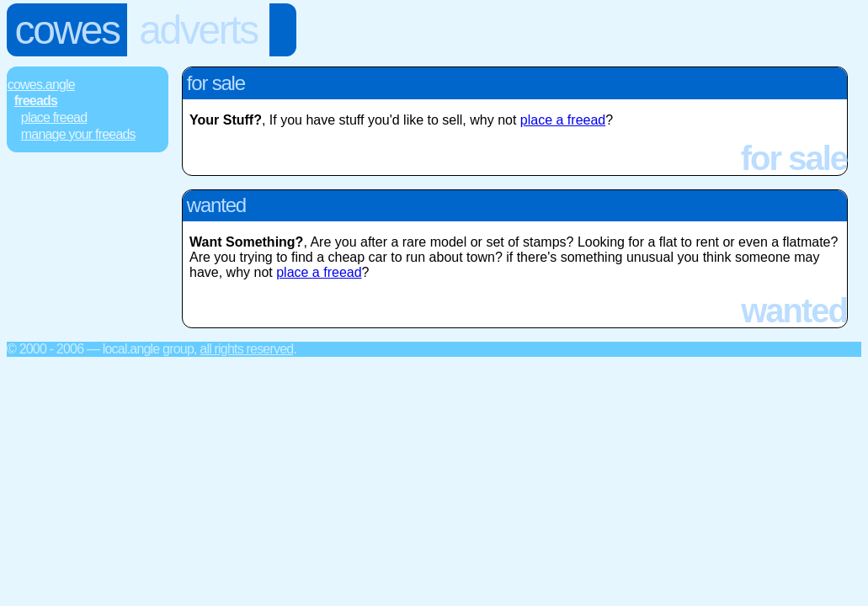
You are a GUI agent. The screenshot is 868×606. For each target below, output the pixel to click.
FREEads (36, 101)
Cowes (67, 30)
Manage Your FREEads (78, 134)
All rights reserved (246, 349)
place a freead (563, 120)
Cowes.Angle (41, 85)
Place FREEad (54, 117)
